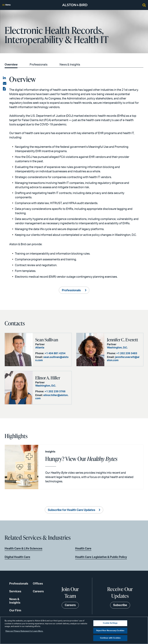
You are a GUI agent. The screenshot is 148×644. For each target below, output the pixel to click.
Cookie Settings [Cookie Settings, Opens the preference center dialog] (110, 623)
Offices (38, 584)
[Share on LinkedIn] (5, 78)
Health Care (83, 549)
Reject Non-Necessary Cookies (110, 631)
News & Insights (70, 65)
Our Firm (15, 611)
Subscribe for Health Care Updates (72, 510)
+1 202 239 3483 (127, 353)
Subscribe (120, 605)
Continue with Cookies (110, 638)
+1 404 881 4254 (55, 353)
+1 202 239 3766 (55, 392)
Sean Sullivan (47, 340)
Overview (11, 65)
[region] (74, 630)
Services (15, 591)
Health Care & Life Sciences (23, 549)
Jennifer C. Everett (122, 340)
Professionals (39, 65)
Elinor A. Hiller (48, 378)
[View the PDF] (5, 89)
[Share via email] (5, 83)
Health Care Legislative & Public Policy (101, 557)
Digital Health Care (17, 557)
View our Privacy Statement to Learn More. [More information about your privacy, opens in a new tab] (24, 631)
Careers (38, 591)
